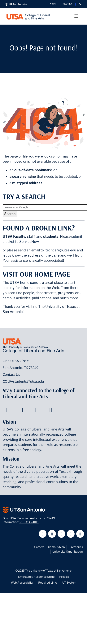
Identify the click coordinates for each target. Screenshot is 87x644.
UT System (69, 583)
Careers (39, 547)
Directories (76, 547)
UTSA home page (24, 283)
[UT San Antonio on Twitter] (52, 534)
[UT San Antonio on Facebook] (43, 534)
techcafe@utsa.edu (61, 250)
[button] (80, 4)
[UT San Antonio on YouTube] (61, 534)
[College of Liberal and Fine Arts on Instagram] (51, 411)
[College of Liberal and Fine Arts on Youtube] (36, 411)
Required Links (48, 583)
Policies (64, 577)
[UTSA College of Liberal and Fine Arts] (28, 16)
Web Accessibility (22, 583)
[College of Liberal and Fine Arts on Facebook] (7, 411)
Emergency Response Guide (36, 577)
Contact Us (11, 374)
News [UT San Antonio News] (53, 4)
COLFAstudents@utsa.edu (23, 381)
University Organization (68, 552)
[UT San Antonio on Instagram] (80, 534)
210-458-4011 (29, 522)
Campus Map (56, 547)
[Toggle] (76, 16)
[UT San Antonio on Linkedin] (71, 534)
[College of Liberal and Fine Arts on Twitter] (22, 411)
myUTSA (67, 4)
